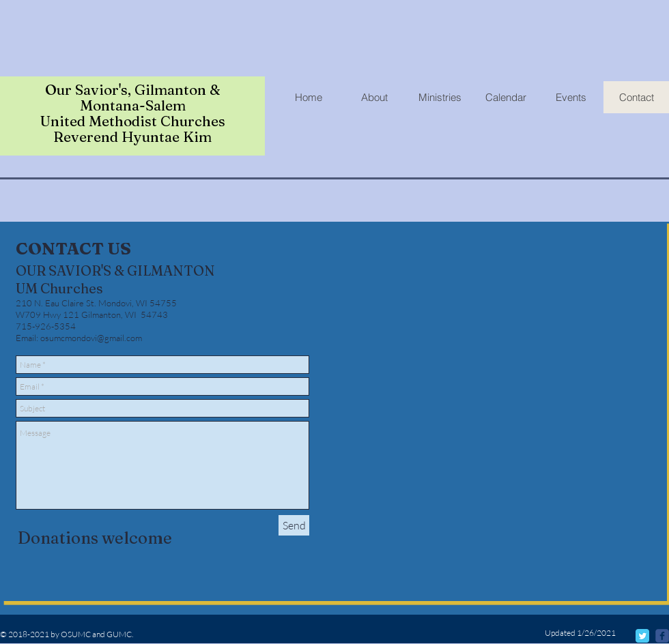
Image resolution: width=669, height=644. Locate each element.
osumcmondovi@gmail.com (91, 338)
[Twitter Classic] (642, 636)
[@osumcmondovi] (662, 636)
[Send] (294, 525)
